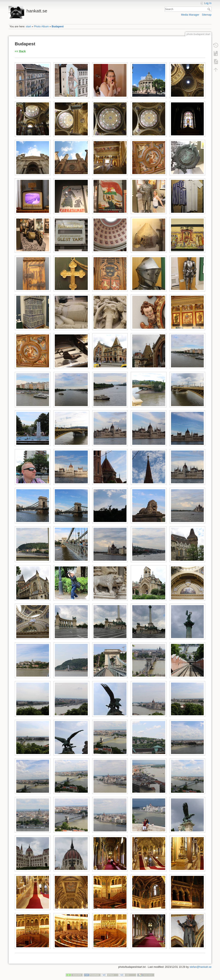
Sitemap (207, 15)
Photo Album (41, 27)
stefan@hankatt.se (201, 967)
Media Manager (190, 15)
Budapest (58, 27)
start (28, 27)
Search (209, 9)
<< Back (20, 51)
